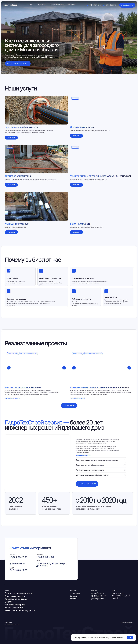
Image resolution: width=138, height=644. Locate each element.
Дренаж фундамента (15, 596)
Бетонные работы (14, 608)
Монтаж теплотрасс (15, 605)
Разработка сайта (127, 622)
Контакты (72, 5)
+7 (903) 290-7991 (45, 557)
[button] (12, 398)
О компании (42, 5)
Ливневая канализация (16, 599)
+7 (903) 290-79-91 (112, 5)
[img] (36, 110)
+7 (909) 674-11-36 (95, 5)
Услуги (30, 5)
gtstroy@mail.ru (17, 564)
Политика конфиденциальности (12, 623)
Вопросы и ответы (58, 5)
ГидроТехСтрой (10, 5)
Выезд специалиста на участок (20, 610)
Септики (9, 602)
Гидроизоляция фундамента (19, 593)
